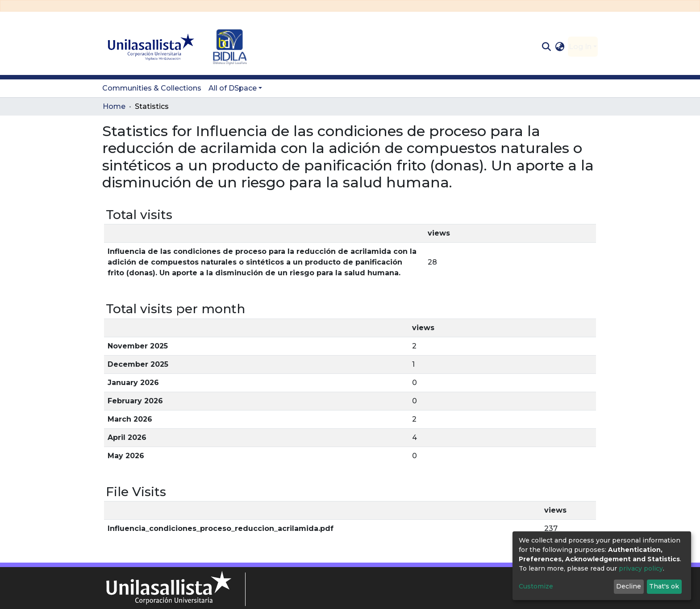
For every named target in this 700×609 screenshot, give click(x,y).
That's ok (664, 586)
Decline (629, 586)
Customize (536, 586)
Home (114, 106)
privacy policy (641, 568)
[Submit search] (546, 47)
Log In (580, 47)
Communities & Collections (152, 88)
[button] (560, 47)
